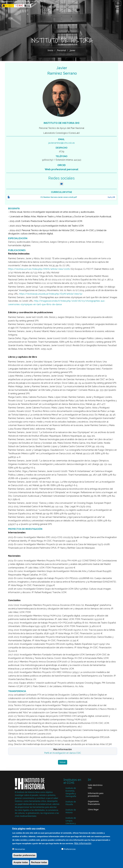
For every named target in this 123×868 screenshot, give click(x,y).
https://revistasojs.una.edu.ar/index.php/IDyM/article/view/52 (51, 294)
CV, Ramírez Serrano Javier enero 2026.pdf (59, 197)
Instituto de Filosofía (71, 803)
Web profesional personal (61, 169)
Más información (83, 845)
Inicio (50, 50)
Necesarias (20, 850)
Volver (63, 762)
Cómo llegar (93, 809)
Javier (73, 50)
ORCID (61, 165)
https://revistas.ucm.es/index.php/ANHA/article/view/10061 (39, 269)
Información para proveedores (96, 795)
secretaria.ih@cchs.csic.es (15, 1)
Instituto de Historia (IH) (61, 123)
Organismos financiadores (94, 803)
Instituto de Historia (71, 811)
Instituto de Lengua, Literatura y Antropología (71, 822)
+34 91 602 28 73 (38, 1)
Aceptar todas (21, 864)
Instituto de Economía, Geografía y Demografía (71, 792)
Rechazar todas (39, 864)
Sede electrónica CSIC (95, 786)
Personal (61, 50)
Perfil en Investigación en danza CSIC (63, 753)
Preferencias (70, 850)
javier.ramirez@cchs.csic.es (62, 143)
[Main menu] (118, 3)
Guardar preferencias (24, 857)
